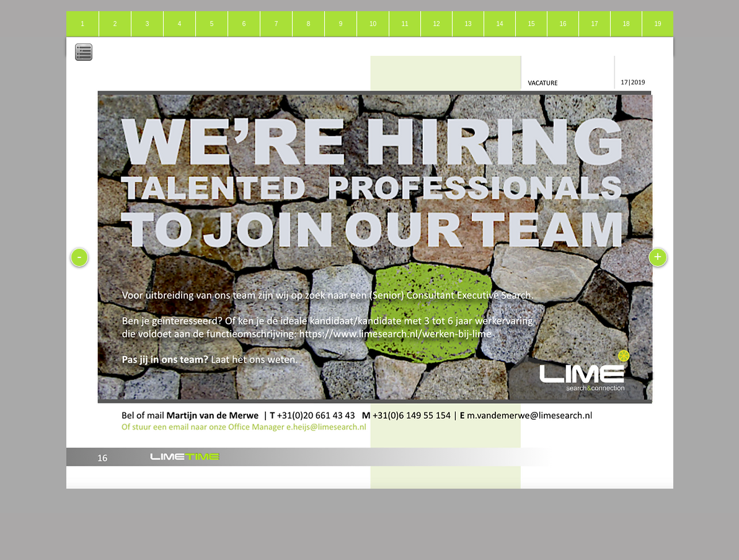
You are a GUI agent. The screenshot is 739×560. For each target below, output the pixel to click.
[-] (79, 257)
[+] (658, 257)
